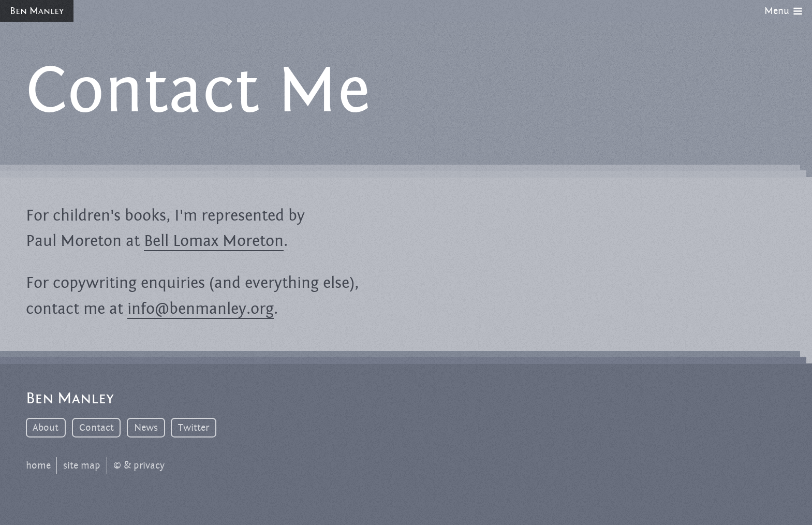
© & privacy (139, 465)
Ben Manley (37, 11)
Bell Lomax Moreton (214, 241)
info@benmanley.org (201, 309)
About (46, 428)
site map (82, 465)
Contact (97, 428)
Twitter (194, 428)
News (146, 428)
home (38, 465)
